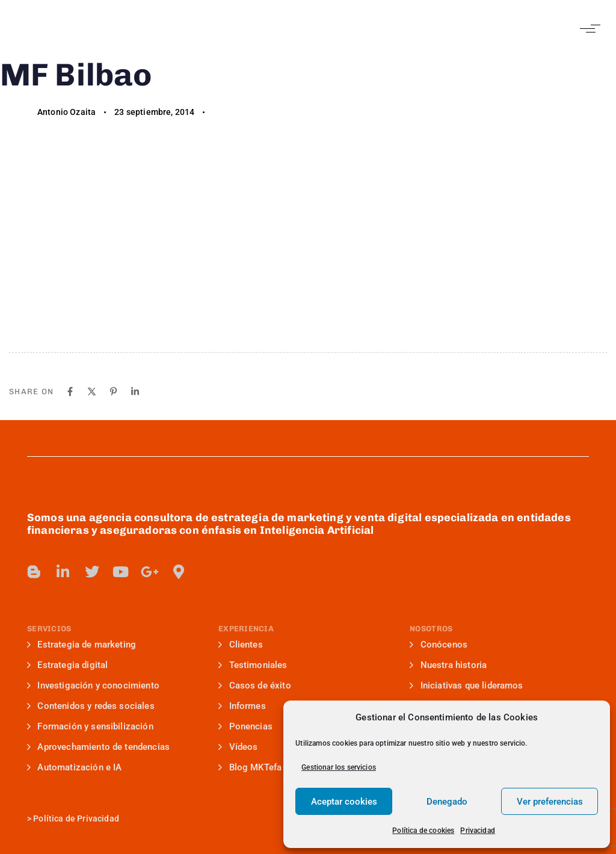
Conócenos (439, 645)
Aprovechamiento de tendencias (98, 747)
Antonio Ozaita (66, 112)
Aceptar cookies (344, 802)
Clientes (241, 645)
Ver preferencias (550, 802)
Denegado (447, 802)
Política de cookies (423, 831)
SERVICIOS (49, 629)
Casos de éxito (255, 685)
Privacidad (478, 831)
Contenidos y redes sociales (91, 706)
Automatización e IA (74, 767)
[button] (587, 29)
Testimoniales (253, 665)
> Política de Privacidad (73, 818)
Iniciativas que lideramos (466, 685)
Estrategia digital (67, 665)
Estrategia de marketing (82, 645)
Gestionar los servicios (339, 767)
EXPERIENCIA (246, 629)
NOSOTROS (431, 629)
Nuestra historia (448, 665)
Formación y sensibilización (90, 726)
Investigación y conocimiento (93, 685)
